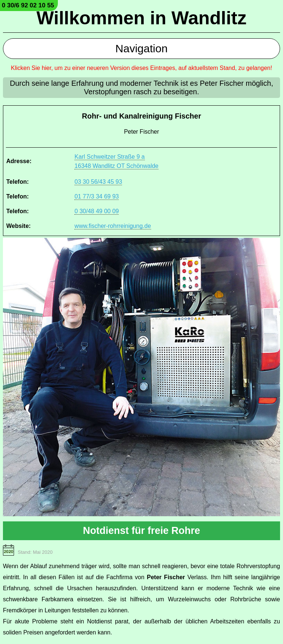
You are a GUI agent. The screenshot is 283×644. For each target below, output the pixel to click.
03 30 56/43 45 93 (98, 182)
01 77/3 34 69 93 (97, 196)
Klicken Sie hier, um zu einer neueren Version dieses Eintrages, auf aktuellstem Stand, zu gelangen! (142, 68)
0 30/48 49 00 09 (97, 211)
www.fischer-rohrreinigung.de (113, 226)
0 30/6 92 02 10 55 (28, 5)
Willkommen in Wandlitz (141, 18)
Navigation (141, 48)
